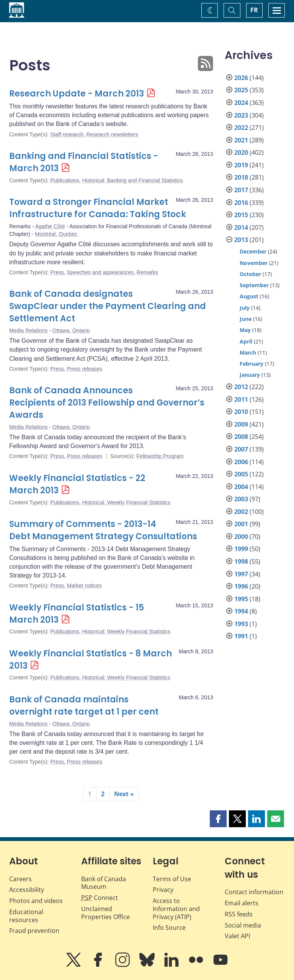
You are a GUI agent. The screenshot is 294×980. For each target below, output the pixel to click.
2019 (241, 165)
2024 (241, 103)
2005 (241, 474)
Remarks (147, 272)
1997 (241, 574)
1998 (241, 561)
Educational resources (26, 916)
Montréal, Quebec (56, 234)
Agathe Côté (50, 226)
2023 (241, 115)
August (249, 296)
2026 (241, 78)
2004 (241, 487)
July (245, 308)
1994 (241, 611)
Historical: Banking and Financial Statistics (132, 180)
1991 (241, 636)
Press (57, 272)
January (250, 375)
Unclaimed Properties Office (105, 913)
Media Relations (28, 330)
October (250, 274)
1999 (241, 549)
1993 (241, 624)
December (253, 251)
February (252, 364)
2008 (241, 437)
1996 (241, 586)
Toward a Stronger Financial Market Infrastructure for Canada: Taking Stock (98, 208)
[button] (218, 819)
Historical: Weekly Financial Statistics (126, 502)
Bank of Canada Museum (104, 883)
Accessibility (27, 890)
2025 (241, 90)
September (254, 285)
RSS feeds (239, 914)
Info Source (169, 928)
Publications (65, 180)
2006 (241, 462)
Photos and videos (36, 901)
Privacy (163, 890)
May (245, 330)
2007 (241, 449)
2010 (241, 412)
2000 (241, 537)
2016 (241, 203)
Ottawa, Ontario (71, 330)
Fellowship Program (160, 456)
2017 (241, 190)
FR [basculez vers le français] (254, 10)
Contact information (254, 892)
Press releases (85, 369)
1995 (241, 599)
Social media (243, 925)
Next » (124, 794)
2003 (241, 499)
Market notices (84, 586)
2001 (241, 524)
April (246, 341)
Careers (20, 879)
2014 (241, 227)
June (246, 319)
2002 (241, 512)
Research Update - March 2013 (77, 94)
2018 (241, 177)
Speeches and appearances (100, 272)
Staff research (67, 134)
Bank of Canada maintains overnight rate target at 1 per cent (84, 706)
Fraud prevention (34, 931)
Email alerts (242, 903)
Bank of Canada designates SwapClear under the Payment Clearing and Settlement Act (108, 306)
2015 (241, 215)
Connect (100, 898)
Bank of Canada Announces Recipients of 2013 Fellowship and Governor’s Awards (107, 403)
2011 (241, 399)
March (248, 353)
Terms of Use (172, 879)
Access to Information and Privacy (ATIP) (176, 909)
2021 (241, 140)
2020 (241, 152)
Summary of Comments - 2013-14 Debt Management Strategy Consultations (103, 530)
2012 (241, 387)
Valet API (237, 936)
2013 (241, 240)
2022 (241, 128)
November (254, 263)
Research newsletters (112, 134)
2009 (241, 424)
